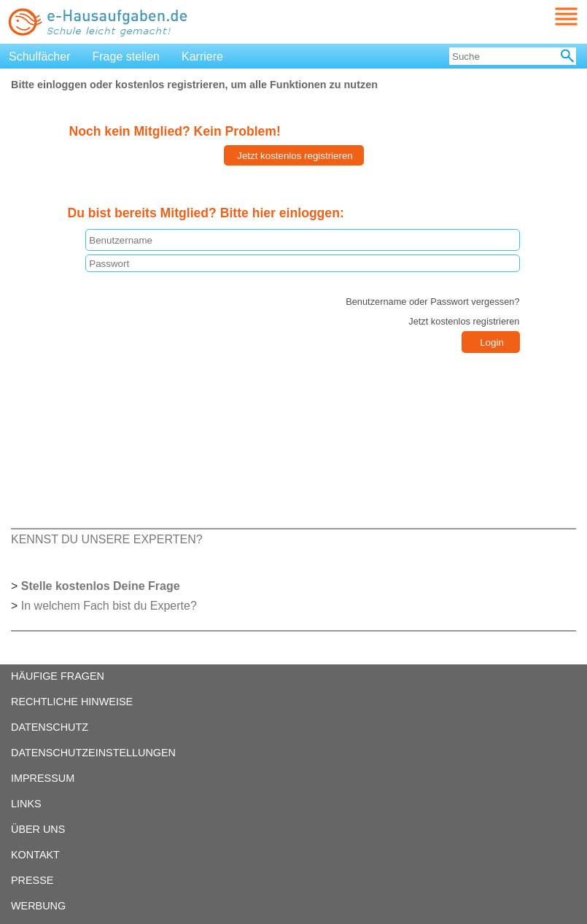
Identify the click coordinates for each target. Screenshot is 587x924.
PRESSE (32, 880)
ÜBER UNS (38, 829)
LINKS (26, 804)
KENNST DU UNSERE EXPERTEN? (107, 539)
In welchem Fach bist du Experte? (109, 606)
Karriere (202, 57)
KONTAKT (35, 855)
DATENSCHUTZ (50, 727)
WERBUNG (38, 906)
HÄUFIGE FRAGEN (58, 676)
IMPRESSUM (43, 778)
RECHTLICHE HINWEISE (72, 702)
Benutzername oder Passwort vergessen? (432, 302)
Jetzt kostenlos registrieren (464, 321)
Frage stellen (127, 57)
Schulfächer (40, 57)
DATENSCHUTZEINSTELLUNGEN (93, 753)
